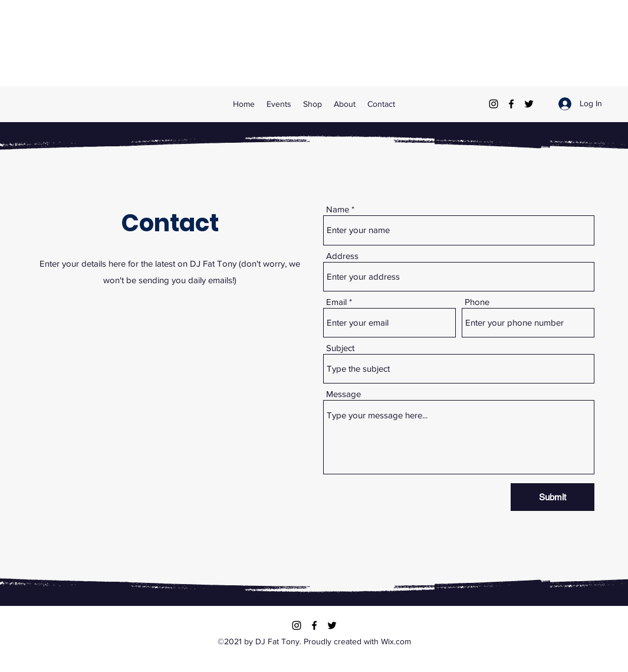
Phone (477, 302)
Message (343, 394)
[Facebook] (511, 104)
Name (338, 209)
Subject (340, 348)
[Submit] (553, 497)
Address (342, 256)
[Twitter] (529, 104)
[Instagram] (494, 104)
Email (336, 302)
